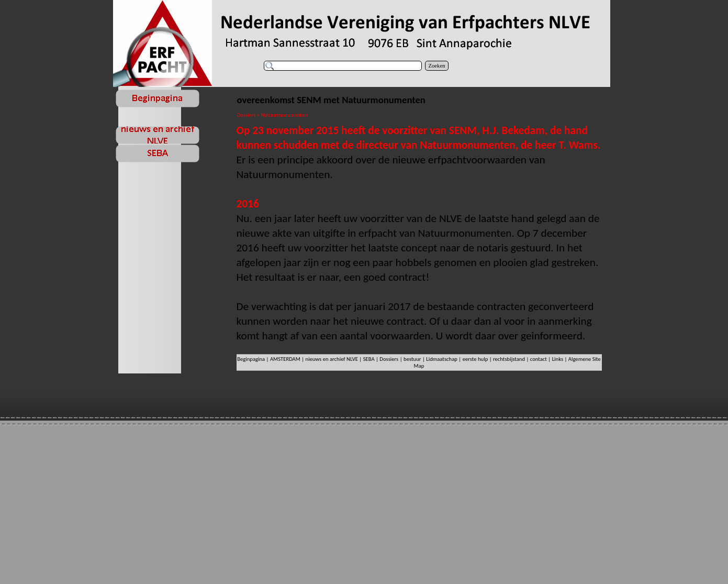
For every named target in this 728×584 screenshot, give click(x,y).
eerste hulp (476, 359)
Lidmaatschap (442, 359)
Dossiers (389, 359)
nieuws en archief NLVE (332, 359)
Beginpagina (251, 359)
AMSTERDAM (285, 359)
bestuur (412, 359)
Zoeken (437, 66)
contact (539, 359)
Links (558, 359)
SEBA (369, 359)
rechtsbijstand (509, 359)
